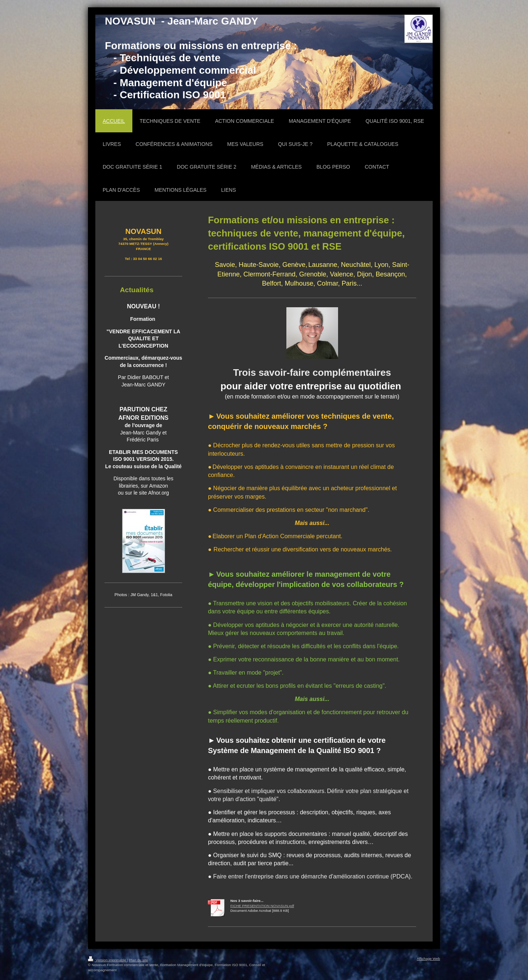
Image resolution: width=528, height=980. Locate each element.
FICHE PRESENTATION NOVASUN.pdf (262, 906)
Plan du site (138, 960)
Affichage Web (428, 959)
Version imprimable (108, 960)
